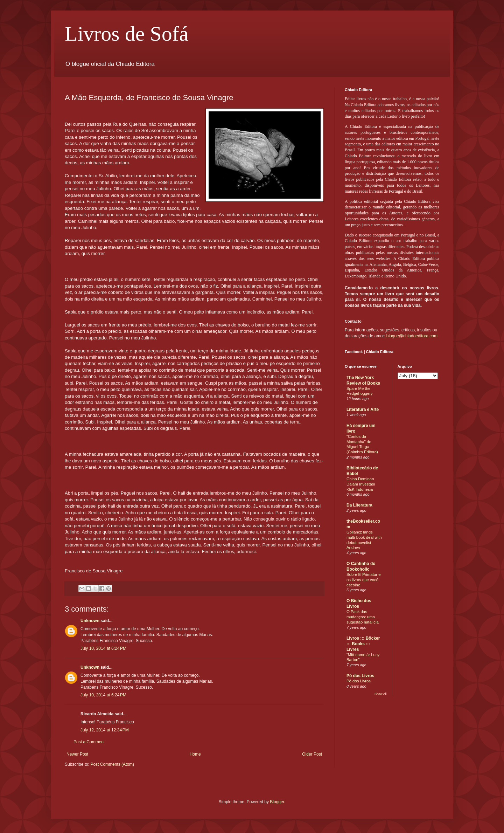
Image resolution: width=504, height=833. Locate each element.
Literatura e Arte (363, 409)
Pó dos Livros (360, 676)
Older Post (312, 754)
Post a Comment (89, 742)
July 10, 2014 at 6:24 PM (103, 648)
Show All (381, 694)
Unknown (90, 621)
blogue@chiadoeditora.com (412, 336)
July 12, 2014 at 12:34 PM (105, 730)
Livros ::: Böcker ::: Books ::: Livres (363, 644)
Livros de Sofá (127, 34)
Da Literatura (359, 505)
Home (195, 754)
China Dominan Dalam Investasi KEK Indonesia (361, 484)
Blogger (277, 802)
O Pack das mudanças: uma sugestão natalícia (363, 617)
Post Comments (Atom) (112, 764)
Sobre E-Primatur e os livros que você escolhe (364, 580)
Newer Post (77, 754)
